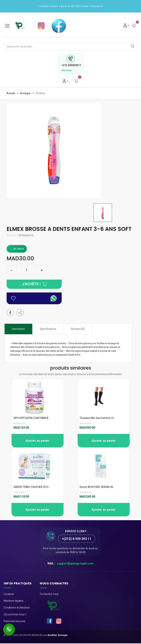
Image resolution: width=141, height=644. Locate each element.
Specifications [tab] (48, 329)
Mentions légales (13, 601)
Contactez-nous (49, 594)
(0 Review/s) (26, 236)
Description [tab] (18, 329)
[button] (20, 313)
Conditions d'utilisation (17, 608)
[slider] (13, 236)
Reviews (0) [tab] (78, 329)
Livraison (9, 594)
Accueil (11, 94)
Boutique (25, 94)
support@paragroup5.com (75, 564)
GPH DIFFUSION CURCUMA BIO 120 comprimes (42, 418)
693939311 (71, 66)
